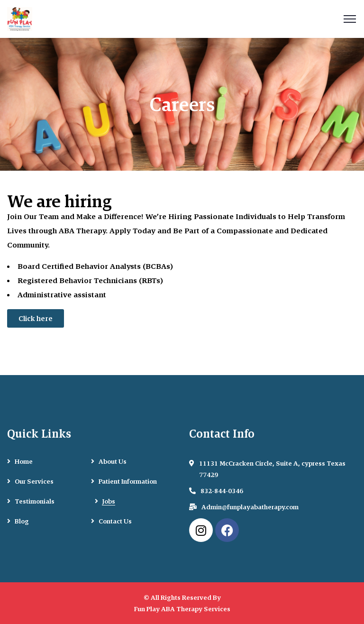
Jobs (109, 501)
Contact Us (115, 521)
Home (24, 461)
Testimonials (35, 501)
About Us (113, 461)
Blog (22, 521)
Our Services (34, 481)
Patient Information (128, 481)
